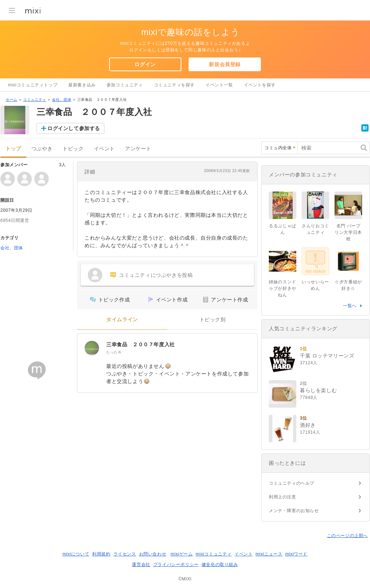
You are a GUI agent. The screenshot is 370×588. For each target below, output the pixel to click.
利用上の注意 (283, 497)
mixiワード (296, 554)
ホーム (12, 100)
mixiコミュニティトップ (33, 85)
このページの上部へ (347, 536)
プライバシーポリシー (176, 565)
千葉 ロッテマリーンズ (327, 356)
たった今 (114, 352)
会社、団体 (62, 100)
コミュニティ (35, 100)
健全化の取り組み (220, 565)
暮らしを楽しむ (318, 390)
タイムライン (122, 320)
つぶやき (42, 149)
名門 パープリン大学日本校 (348, 232)
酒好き (308, 425)
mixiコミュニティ (214, 554)
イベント (104, 149)
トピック (73, 149)
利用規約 (101, 554)
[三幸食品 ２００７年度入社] (92, 348)
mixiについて (76, 554)
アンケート (138, 149)
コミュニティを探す (174, 85)
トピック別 (213, 320)
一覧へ (350, 306)
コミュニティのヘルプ (292, 483)
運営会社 (141, 565)
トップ (13, 149)
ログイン (145, 64)
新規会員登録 (225, 64)
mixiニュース (269, 554)
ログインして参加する (74, 128)
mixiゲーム (182, 554)
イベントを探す (260, 85)
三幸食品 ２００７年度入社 (141, 344)
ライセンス (125, 554)
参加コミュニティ (125, 85)
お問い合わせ (153, 554)
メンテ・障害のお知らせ (294, 511)
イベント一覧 (219, 85)
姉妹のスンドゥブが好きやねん (283, 288)
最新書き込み (82, 85)
